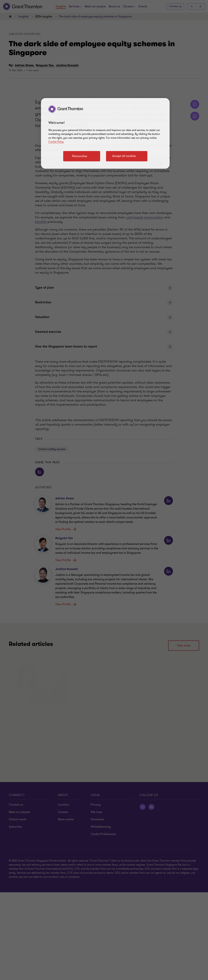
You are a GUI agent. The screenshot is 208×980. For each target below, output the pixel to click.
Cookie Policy (56, 142)
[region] (105, 133)
